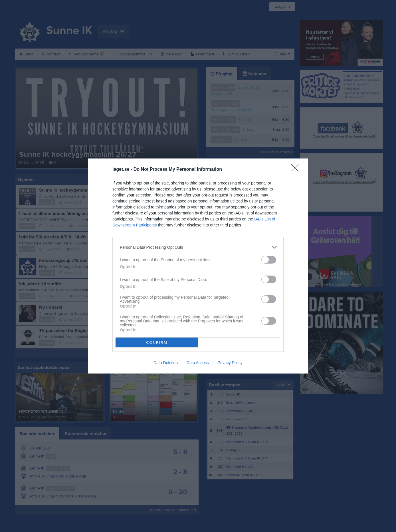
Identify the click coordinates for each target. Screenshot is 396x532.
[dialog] (198, 266)
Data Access (198, 363)
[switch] (269, 260)
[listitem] (198, 247)
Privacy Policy (230, 363)
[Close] (297, 170)
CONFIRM (157, 343)
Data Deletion (166, 363)
